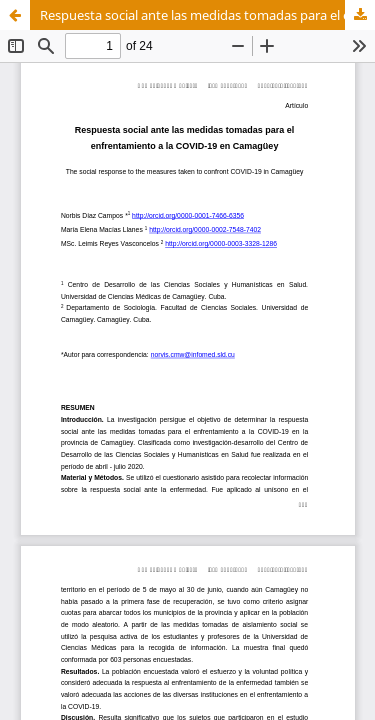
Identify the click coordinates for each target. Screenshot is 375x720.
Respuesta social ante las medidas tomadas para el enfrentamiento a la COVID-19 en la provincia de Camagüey (207, 15)
